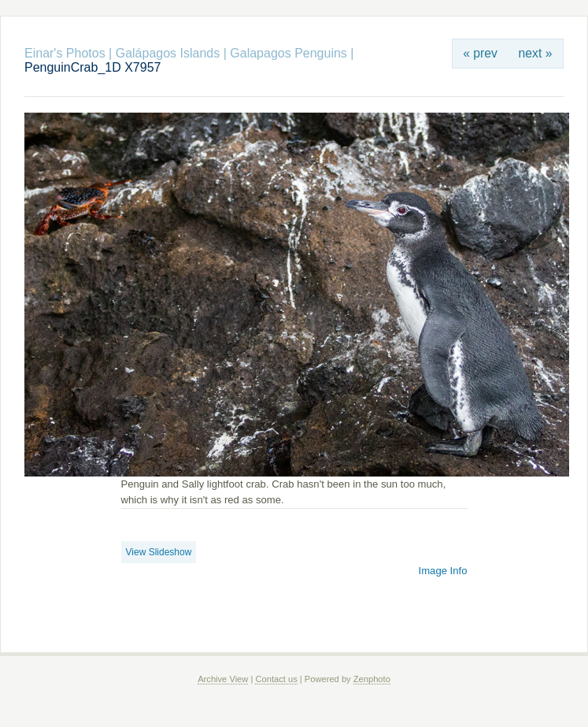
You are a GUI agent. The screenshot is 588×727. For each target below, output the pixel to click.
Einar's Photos (65, 53)
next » (536, 53)
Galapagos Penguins (288, 53)
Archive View (223, 679)
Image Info (443, 571)
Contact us (276, 679)
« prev (480, 53)
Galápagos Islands (168, 53)
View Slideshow (159, 552)
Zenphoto (372, 679)
